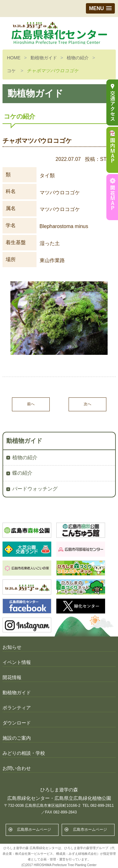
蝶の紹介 (22, 473)
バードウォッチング (35, 489)
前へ (31, 404)
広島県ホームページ (34, 830)
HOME (14, 58)
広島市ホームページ (90, 830)
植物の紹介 (78, 58)
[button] (100, 8)
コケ (11, 71)
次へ (87, 404)
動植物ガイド (44, 58)
